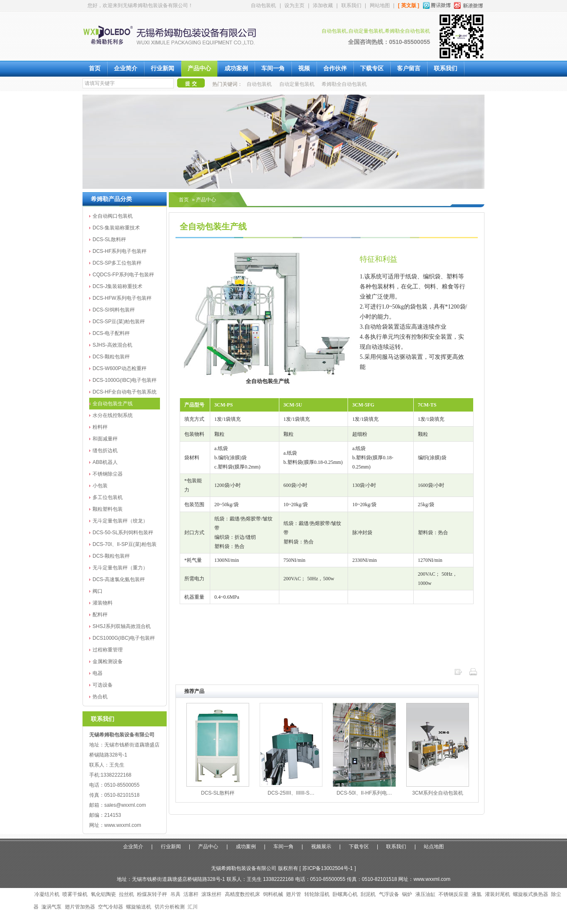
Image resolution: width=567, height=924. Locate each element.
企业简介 (126, 68)
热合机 (100, 697)
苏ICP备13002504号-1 (327, 868)
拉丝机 (126, 894)
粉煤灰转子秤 (152, 894)
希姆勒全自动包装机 (344, 84)
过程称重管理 (108, 650)
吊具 (175, 894)
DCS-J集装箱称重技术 (117, 286)
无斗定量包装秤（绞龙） (120, 521)
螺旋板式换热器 (531, 894)
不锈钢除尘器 (108, 474)
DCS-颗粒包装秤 (111, 357)
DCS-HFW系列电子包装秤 (122, 298)
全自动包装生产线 (113, 404)
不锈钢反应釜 (454, 894)
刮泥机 (368, 894)
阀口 (98, 591)
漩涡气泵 (52, 907)
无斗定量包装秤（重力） (120, 568)
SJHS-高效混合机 (112, 345)
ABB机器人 (105, 462)
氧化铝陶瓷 (103, 894)
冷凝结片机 (47, 894)
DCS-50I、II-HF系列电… (365, 793)
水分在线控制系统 (113, 415)
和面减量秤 (105, 439)
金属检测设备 (108, 661)
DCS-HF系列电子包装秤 (120, 251)
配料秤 (100, 615)
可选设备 (103, 685)
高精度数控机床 (242, 894)
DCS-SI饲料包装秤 (114, 310)
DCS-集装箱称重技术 (116, 228)
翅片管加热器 (80, 907)
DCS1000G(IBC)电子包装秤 (124, 638)
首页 (95, 68)
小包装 (100, 486)
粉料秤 (100, 427)
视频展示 (321, 847)
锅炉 (407, 894)
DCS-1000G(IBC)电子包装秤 (125, 380)
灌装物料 (103, 603)
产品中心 (199, 68)
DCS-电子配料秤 (111, 333)
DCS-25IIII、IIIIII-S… (291, 793)
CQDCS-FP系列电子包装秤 (123, 275)
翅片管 (294, 894)
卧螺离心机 (345, 894)
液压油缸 (425, 894)
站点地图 (434, 847)
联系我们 (351, 5)
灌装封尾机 (497, 894)
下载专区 (372, 68)
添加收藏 (323, 5)
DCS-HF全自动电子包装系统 (125, 392)
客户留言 (409, 68)
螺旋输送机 (139, 907)
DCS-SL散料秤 (109, 239)
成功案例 (236, 68)
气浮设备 (389, 894)
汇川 (193, 907)
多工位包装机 (108, 497)
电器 (98, 673)
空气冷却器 (111, 907)
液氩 (477, 894)
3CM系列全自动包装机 (437, 793)
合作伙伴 (335, 68)
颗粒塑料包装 (108, 509)
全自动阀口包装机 (113, 216)
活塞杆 (191, 894)
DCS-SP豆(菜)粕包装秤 (119, 322)
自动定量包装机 (297, 84)
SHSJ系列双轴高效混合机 (122, 626)
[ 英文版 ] (408, 5)
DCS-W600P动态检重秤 (120, 368)
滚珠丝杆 (211, 894)
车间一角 (273, 68)
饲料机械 (273, 894)
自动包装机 (263, 5)
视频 (304, 68)
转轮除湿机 (317, 894)
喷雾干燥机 (75, 894)
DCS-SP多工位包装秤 (117, 263)
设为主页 (294, 5)
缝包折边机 (105, 450)
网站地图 (380, 5)
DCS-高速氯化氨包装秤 (119, 579)
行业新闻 (162, 68)
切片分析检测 (170, 907)
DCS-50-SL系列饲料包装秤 (123, 533)
